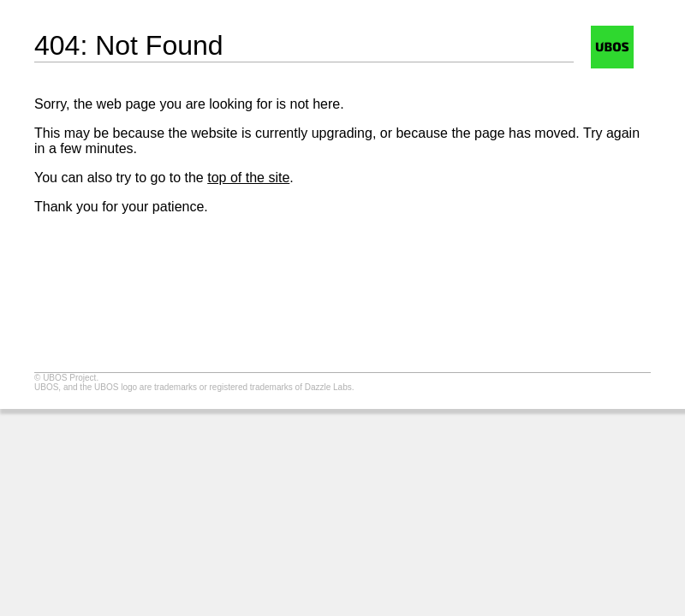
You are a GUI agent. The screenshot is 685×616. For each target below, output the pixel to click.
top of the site (248, 178)
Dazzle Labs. (330, 387)
